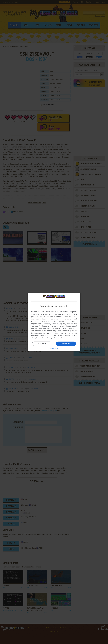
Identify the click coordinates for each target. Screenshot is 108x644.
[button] (54, 349)
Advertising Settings (45, 335)
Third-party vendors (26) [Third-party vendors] (52, 324)
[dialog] (54, 322)
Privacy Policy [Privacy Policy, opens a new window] (59, 338)
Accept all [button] (66, 344)
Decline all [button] (42, 344)
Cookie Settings (47, 338)
